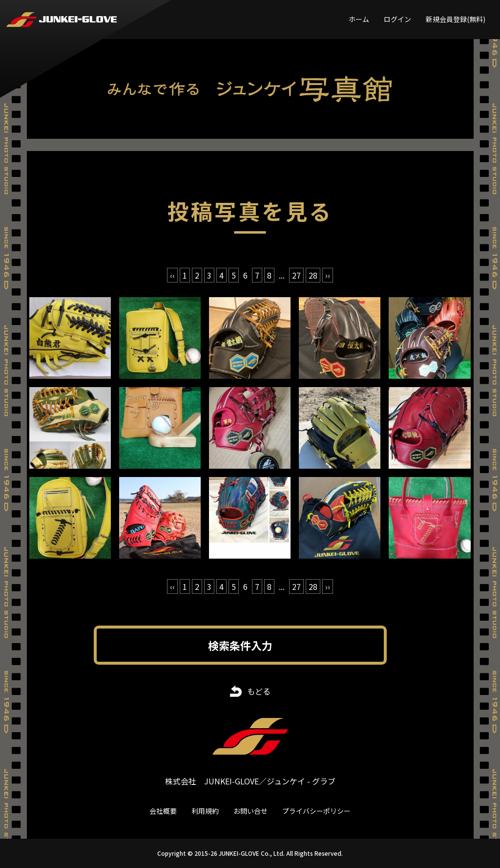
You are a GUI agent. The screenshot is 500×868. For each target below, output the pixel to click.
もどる (259, 691)
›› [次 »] (328, 275)
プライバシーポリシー (316, 811)
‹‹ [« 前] (172, 275)
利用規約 (205, 811)
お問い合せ (250, 811)
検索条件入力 (240, 645)
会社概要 (163, 811)
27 (296, 275)
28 (313, 275)
